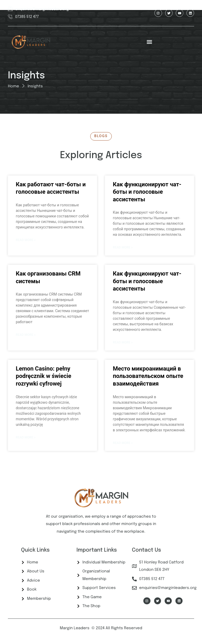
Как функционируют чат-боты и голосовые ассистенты (147, 192)
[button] (150, 42)
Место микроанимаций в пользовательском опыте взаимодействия (148, 376)
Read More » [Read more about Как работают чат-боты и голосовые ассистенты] (26, 240)
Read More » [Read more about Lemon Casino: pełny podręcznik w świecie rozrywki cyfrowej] (26, 437)
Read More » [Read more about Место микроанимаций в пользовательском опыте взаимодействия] (123, 443)
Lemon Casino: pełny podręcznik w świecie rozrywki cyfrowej (44, 376)
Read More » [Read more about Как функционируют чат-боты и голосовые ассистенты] (123, 247)
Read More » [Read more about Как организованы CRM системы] (26, 335)
